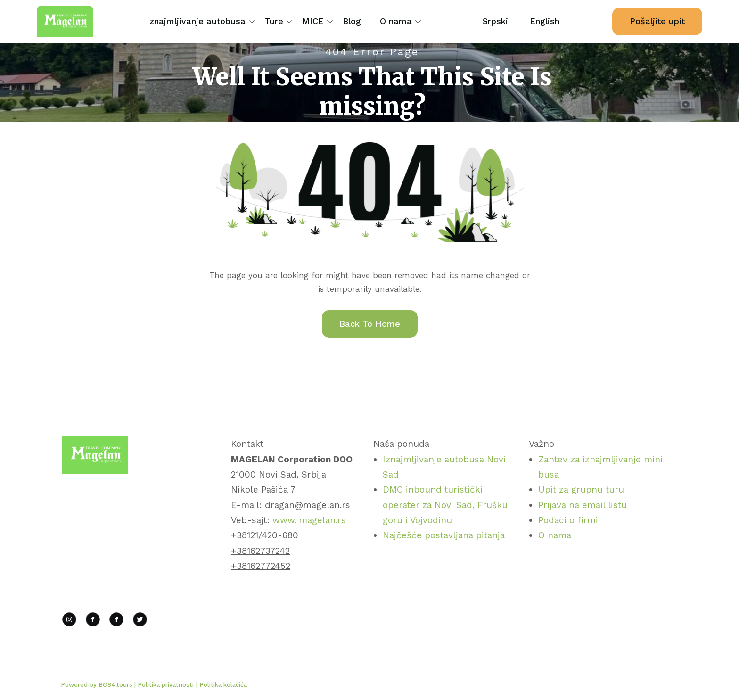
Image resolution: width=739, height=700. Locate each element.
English (545, 21)
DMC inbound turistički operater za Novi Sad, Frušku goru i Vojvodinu (445, 505)
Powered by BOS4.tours (98, 685)
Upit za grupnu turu (581, 490)
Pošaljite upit (657, 21)
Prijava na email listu (583, 505)
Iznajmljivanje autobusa (196, 21)
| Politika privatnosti (164, 685)
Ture (274, 21)
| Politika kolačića (222, 685)
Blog (352, 21)
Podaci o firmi (568, 520)
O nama (396, 21)
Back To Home (370, 324)
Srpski (495, 21)
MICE (313, 21)
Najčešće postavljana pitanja (444, 535)
